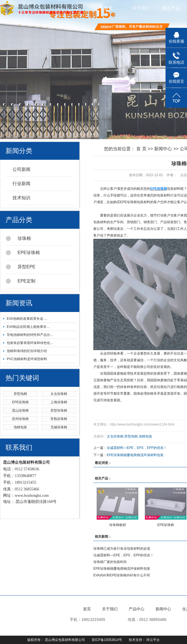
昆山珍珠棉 (20, 411)
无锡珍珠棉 (59, 427)
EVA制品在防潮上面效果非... (28, 327)
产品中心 (137, 609)
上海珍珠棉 (59, 402)
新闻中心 (163, 149)
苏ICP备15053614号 (107, 640)
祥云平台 (153, 640)
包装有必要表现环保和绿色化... (30, 343)
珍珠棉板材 (118, 525)
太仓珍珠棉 (59, 394)
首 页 (141, 149)
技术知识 (21, 198)
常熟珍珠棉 (59, 419)
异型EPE (21, 267)
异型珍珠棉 (59, 411)
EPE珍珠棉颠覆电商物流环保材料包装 (135, 455)
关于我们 (141, 8)
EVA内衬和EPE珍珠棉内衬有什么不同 (122, 575)
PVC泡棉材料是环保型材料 (27, 359)
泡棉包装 (20, 427)
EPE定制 (21, 281)
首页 (108, 8)
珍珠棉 (18, 239)
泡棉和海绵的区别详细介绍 (27, 351)
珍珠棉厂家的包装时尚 (110, 562)
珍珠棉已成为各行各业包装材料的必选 (122, 549)
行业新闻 (21, 184)
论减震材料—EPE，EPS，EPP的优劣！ (137, 448)
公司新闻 (21, 169)
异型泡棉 (20, 394)
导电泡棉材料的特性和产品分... (30, 335)
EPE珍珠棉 (23, 253)
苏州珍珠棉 (20, 419)
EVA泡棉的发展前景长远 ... (27, 319)
